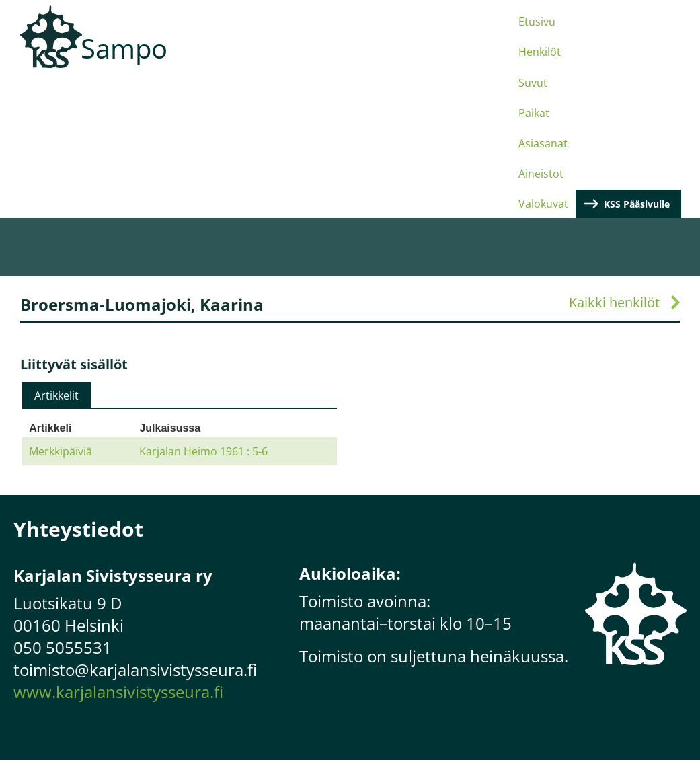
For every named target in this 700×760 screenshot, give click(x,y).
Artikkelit (56, 254)
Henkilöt (267, 63)
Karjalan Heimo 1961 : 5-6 (203, 310)
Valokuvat (534, 63)
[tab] (56, 254)
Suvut (316, 63)
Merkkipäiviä (61, 310)
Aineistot (473, 63)
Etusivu (213, 63)
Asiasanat (413, 63)
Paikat (359, 63)
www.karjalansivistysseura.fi (118, 550)
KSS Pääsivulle (644, 63)
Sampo (124, 48)
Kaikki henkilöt (614, 161)
